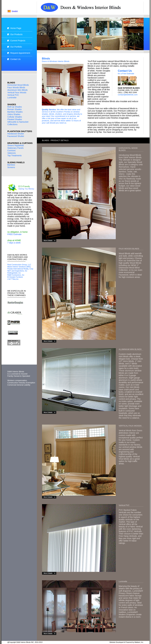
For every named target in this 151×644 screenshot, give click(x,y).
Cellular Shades (15, 117)
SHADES (12, 104)
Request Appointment (20, 53)
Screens (11, 167)
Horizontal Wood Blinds (18, 85)
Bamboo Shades (15, 112)
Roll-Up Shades (15, 107)
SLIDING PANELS (16, 162)
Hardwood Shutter (16, 134)
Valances (12, 153)
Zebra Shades (14, 114)
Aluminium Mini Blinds (17, 90)
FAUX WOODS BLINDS (129, 249)
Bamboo (11, 165)
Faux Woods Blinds (16, 87)
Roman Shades (15, 109)
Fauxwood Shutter (16, 136)
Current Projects (18, 41)
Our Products (16, 34)
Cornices (11, 150)
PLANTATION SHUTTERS (20, 131)
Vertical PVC (13, 95)
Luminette (12, 98)
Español (15, 11)
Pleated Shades (15, 119)
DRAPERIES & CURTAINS (20, 143)
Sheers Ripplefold (16, 145)
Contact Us (15, 59)
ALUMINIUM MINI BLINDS (130, 349)
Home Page (16, 28)
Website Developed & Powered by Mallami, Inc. (127, 642)
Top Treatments (15, 156)
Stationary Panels (15, 148)
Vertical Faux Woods (17, 93)
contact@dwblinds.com (128, 95)
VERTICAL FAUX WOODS (130, 426)
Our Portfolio (16, 47)
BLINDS (11, 83)
